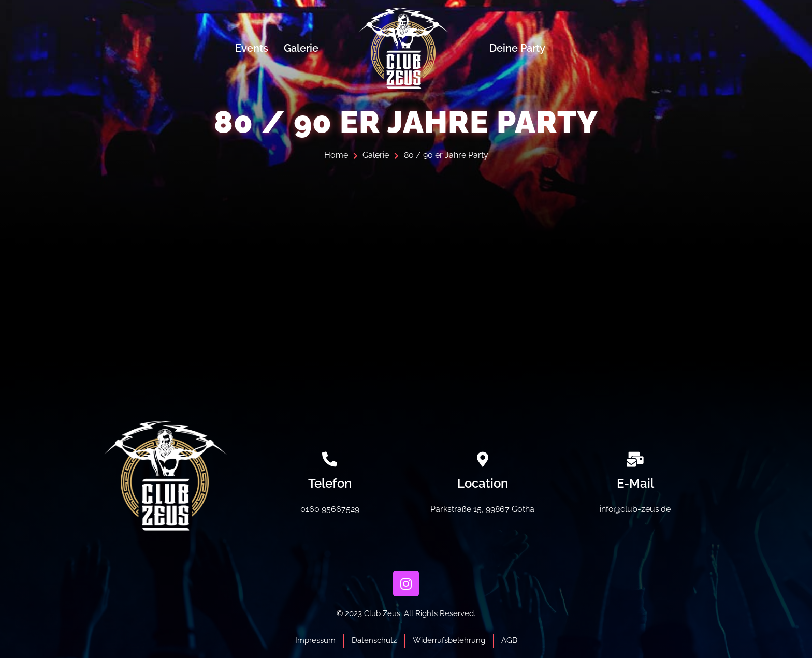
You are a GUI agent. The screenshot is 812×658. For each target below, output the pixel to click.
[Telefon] (330, 459)
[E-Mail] (635, 459)
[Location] (482, 459)
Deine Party (517, 48)
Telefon (330, 483)
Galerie (301, 48)
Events (252, 48)
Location (483, 483)
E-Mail (635, 483)
